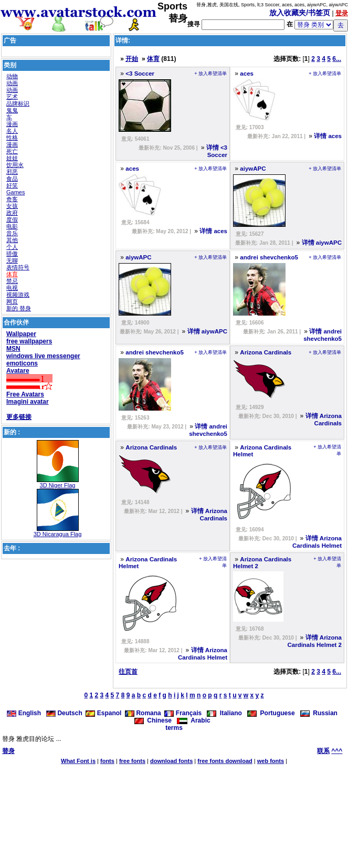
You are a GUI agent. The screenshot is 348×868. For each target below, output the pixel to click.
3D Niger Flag (58, 485)
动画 (12, 83)
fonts (107, 761)
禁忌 (12, 281)
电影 (12, 226)
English (25, 713)
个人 (12, 247)
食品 (12, 179)
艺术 (12, 97)
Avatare (18, 371)
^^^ (337, 751)
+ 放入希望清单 (210, 74)
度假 (12, 219)
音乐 (12, 233)
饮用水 (15, 165)
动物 (12, 76)
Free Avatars (25, 394)
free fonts (132, 761)
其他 (12, 240)
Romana (143, 713)
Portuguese (271, 713)
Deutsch (64, 713)
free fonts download (225, 761)
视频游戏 (18, 295)
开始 (132, 59)
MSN (13, 349)
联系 (323, 751)
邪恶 (12, 172)
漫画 (12, 124)
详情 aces (328, 136)
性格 (12, 138)
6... (337, 59)
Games (15, 192)
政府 (12, 213)
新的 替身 (19, 308)
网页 (12, 301)
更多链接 (19, 417)
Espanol (103, 713)
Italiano (224, 713)
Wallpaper (21, 334)
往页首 (128, 672)
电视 (12, 288)
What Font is (78, 761)
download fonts (171, 761)
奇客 (12, 199)
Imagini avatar (28, 402)
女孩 (12, 206)
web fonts (271, 761)
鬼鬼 (12, 110)
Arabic (194, 720)
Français (183, 713)
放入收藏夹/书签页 (300, 13)
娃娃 (12, 158)
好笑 (12, 185)
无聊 (12, 260)
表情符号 (18, 267)
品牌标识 (18, 103)
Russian (319, 713)
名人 (12, 131)
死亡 (12, 151)
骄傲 (12, 254)
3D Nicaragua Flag (58, 534)
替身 (8, 751)
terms (174, 728)
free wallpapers (29, 341)
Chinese (153, 720)
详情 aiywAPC (322, 243)
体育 (12, 274)
